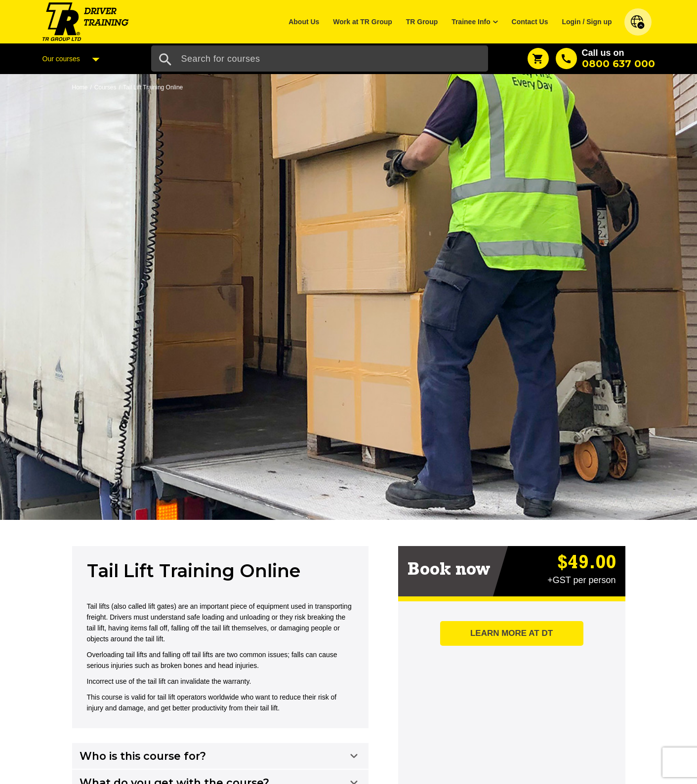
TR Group (422, 22)
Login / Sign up (587, 22)
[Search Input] (320, 59)
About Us (304, 22)
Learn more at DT (512, 633)
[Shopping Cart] (538, 59)
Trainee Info (471, 22)
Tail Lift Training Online (153, 87)
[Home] (85, 21)
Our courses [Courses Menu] (74, 59)
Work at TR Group (363, 22)
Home (80, 87)
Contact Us (530, 22)
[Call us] (605, 59)
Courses (105, 87)
